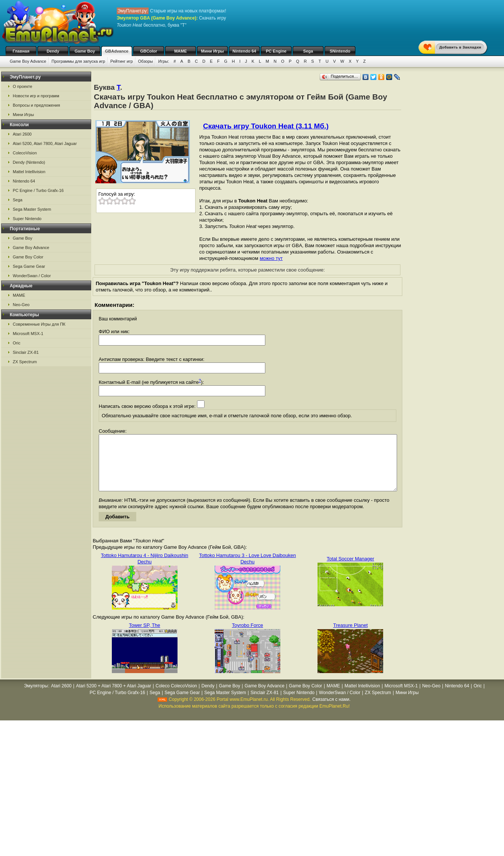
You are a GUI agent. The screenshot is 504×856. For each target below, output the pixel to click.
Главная (21, 51)
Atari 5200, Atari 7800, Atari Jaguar (45, 143)
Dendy (53, 51)
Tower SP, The (144, 636)
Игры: (163, 61)
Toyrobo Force (247, 636)
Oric (17, 343)
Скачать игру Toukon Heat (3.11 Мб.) (266, 126)
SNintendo (340, 51)
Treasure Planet (351, 636)
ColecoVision (25, 153)
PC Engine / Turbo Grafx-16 (38, 190)
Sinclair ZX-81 (26, 352)
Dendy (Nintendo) (29, 162)
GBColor (148, 51)
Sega (308, 51)
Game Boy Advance (28, 61)
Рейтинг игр (122, 61)
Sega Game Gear (29, 266)
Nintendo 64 (244, 51)
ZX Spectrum (25, 362)
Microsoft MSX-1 (28, 334)
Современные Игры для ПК (39, 324)
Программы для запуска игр (78, 61)
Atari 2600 (22, 134)
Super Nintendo (27, 219)
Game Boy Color (28, 257)
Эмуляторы (36, 697)
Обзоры (146, 61)
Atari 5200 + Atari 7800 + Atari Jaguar (114, 697)
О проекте (23, 86)
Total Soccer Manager (351, 570)
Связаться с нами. (331, 711)
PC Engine (276, 51)
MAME (181, 51)
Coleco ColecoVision (176, 697)
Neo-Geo (21, 305)
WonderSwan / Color (32, 276)
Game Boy (85, 51)
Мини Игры (213, 51)
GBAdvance (117, 51)
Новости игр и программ (36, 96)
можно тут (271, 258)
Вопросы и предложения (36, 105)
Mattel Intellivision (29, 172)
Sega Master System (32, 209)
